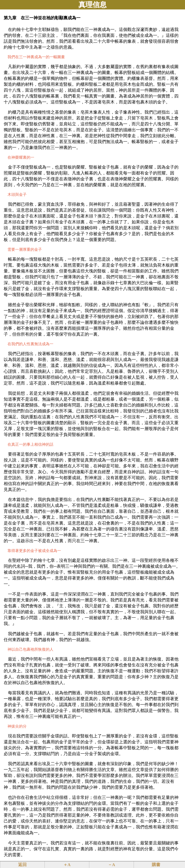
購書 (156, 865)
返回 (22, 865)
